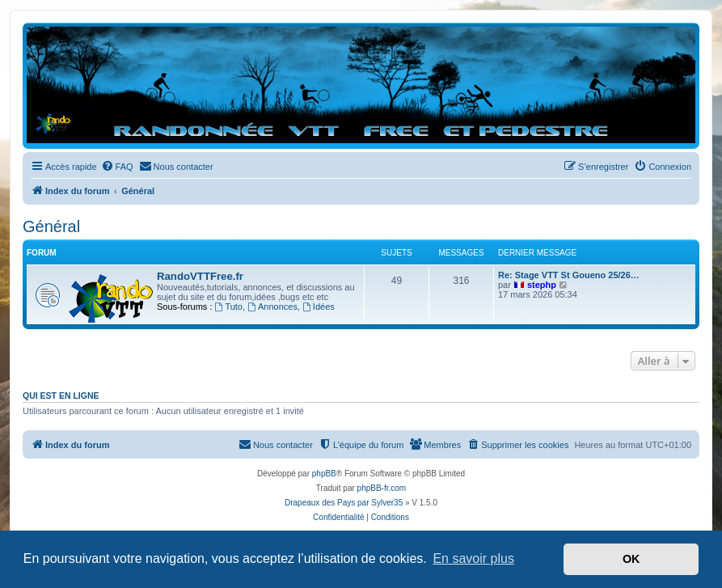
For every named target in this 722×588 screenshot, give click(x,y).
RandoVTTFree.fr (200, 276)
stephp (542, 285)
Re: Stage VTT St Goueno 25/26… (569, 275)
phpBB (324, 474)
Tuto (229, 307)
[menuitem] (117, 167)
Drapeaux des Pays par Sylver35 (344, 503)
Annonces (272, 307)
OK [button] (631, 559)
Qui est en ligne (61, 396)
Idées (319, 307)
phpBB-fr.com (382, 488)
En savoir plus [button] (473, 558)
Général (51, 226)
